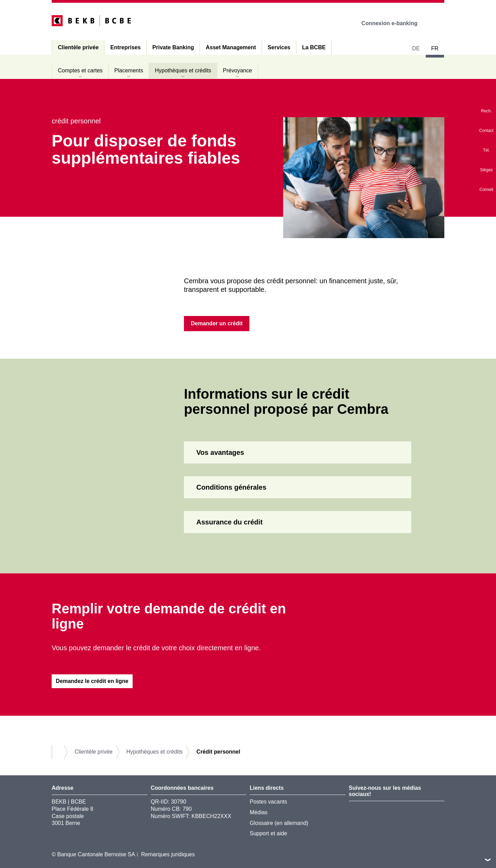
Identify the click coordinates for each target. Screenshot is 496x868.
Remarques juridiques (168, 854)
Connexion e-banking (394, 23)
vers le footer (488, 860)
